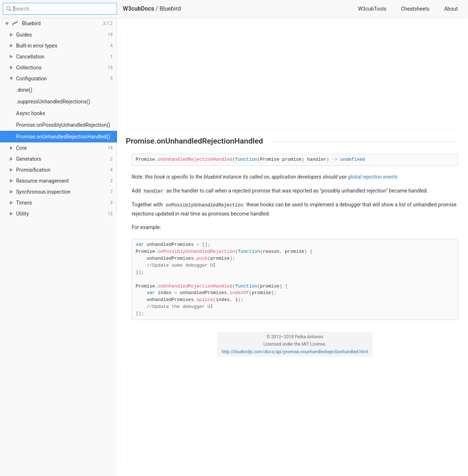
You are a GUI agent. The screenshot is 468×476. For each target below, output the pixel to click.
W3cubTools (372, 9)
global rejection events (373, 177)
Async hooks (31, 113)
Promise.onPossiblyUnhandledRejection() (63, 125)
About (451, 9)
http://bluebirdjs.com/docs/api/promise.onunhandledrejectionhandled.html (295, 352)
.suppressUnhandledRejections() (53, 102)
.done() (24, 90)
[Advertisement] (292, 77)
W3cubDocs (139, 9)
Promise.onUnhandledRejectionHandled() (63, 137)
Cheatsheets (415, 9)
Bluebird (170, 9)
